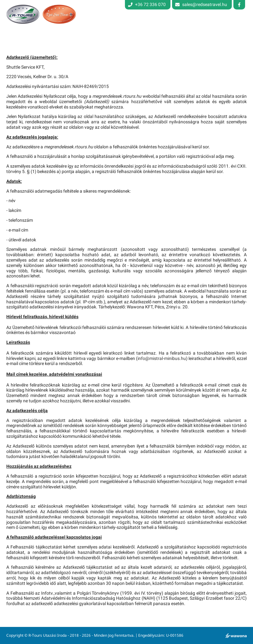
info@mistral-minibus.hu (162, 359)
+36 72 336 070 (147, 5)
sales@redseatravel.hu (205, 5)
